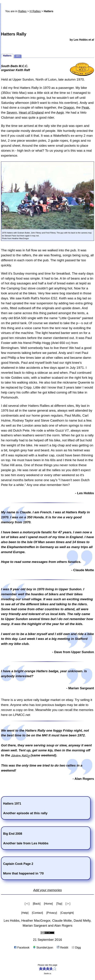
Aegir (60, 112)
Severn (12, 112)
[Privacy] (52, 913)
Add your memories (47, 890)
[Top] (59, 904)
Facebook (22, 948)
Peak (85, 108)
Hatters (7, 56)
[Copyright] (67, 913)
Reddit (62, 948)
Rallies (22, 11)
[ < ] (27, 904)
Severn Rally (20, 756)
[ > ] (68, 904)
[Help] (25, 913)
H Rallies (35, 11)
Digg (76, 948)
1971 (18, 56)
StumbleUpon (43, 948)
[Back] (37, 904)
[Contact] (38, 913)
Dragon (69, 108)
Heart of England (31, 112)
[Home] (48, 904)
